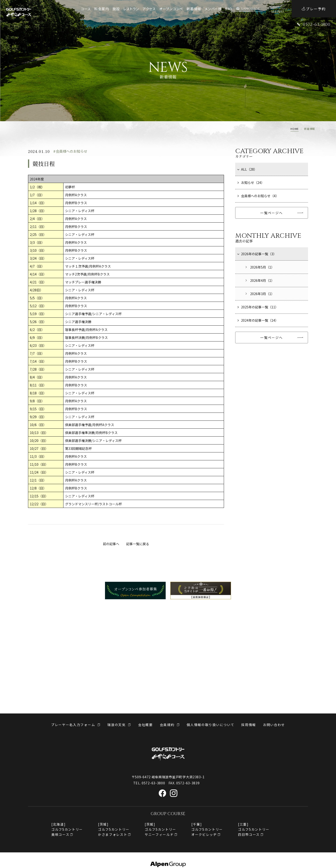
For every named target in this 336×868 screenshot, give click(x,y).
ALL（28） (247, 169)
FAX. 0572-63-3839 (184, 783)
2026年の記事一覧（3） (257, 254)
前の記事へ (111, 544)
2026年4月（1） (259, 280)
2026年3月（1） (259, 294)
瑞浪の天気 (116, 725)
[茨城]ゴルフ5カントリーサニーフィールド (160, 829)
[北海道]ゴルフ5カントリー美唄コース (67, 829)
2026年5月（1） (259, 267)
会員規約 (167, 725)
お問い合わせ (274, 725)
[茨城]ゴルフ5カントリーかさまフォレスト (114, 829)
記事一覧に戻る (138, 544)
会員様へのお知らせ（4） (258, 196)
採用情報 (249, 725)
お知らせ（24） (251, 183)
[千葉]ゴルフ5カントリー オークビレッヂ (207, 829)
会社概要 (145, 725)
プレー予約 (314, 9)
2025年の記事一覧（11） (258, 307)
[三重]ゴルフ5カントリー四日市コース (254, 829)
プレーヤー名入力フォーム (73, 725)
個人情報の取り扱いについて (210, 725)
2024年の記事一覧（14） (258, 320)
